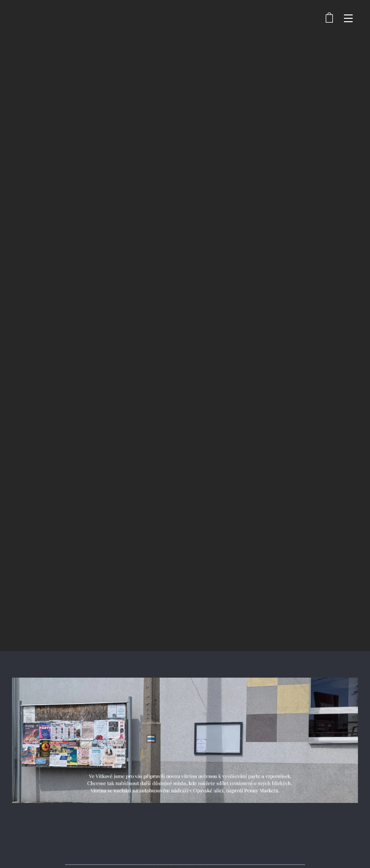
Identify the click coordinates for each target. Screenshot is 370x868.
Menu (348, 18)
